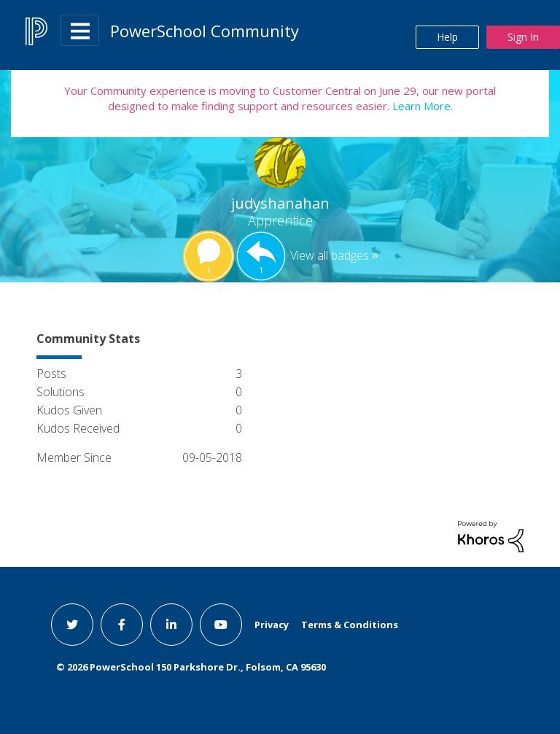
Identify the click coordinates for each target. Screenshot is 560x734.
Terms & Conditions (350, 625)
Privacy (272, 625)
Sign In (523, 37)
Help (447, 37)
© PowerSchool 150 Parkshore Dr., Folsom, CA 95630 (191, 667)
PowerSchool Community (205, 31)
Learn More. (421, 106)
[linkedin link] (171, 625)
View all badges (330, 255)
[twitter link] (72, 625)
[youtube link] (221, 625)
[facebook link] (122, 625)
